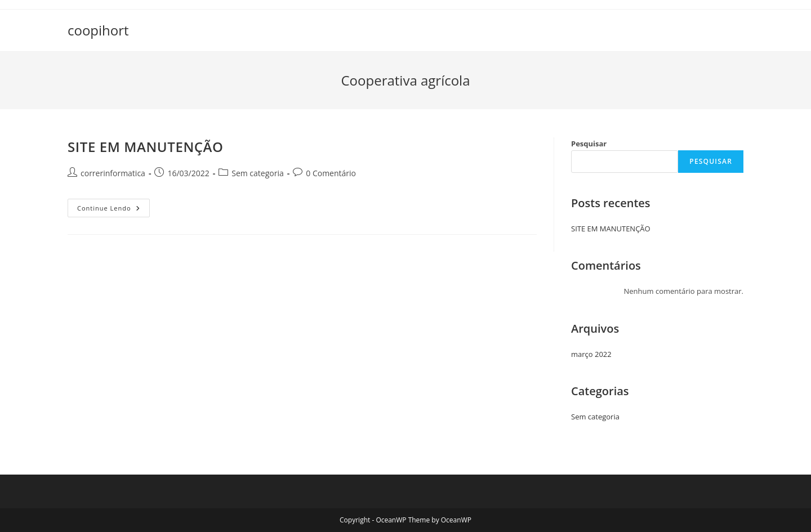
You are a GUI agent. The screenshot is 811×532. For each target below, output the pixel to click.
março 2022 (591, 354)
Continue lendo (113, 210)
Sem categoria (258, 173)
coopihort (98, 30)
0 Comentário (331, 173)
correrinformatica (113, 173)
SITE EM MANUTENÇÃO (146, 147)
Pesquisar (589, 144)
